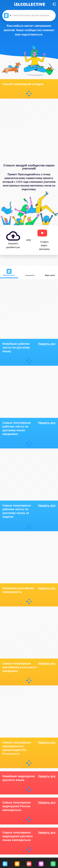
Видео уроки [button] (50, 273)
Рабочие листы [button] (9, 273)
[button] (54, 4)
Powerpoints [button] (30, 273)
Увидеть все (47, 344)
